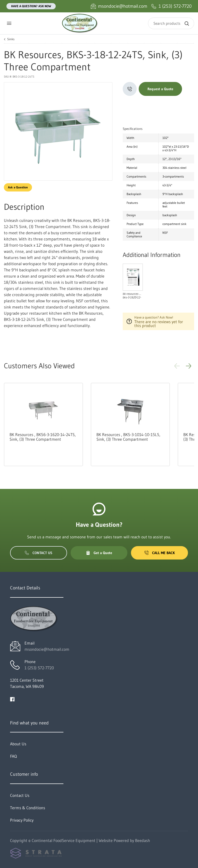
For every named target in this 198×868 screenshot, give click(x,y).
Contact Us (39, 553)
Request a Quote (160, 89)
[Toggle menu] (9, 23)
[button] (188, 366)
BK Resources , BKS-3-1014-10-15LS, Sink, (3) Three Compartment (128, 437)
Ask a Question (18, 187)
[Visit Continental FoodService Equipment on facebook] (12, 699)
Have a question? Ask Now (31, 6)
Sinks (11, 39)
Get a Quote (99, 553)
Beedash (143, 840)
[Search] (171, 23)
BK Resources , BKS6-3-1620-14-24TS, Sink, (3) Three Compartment (43, 437)
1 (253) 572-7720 (39, 668)
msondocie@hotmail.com (47, 649)
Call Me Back (160, 553)
